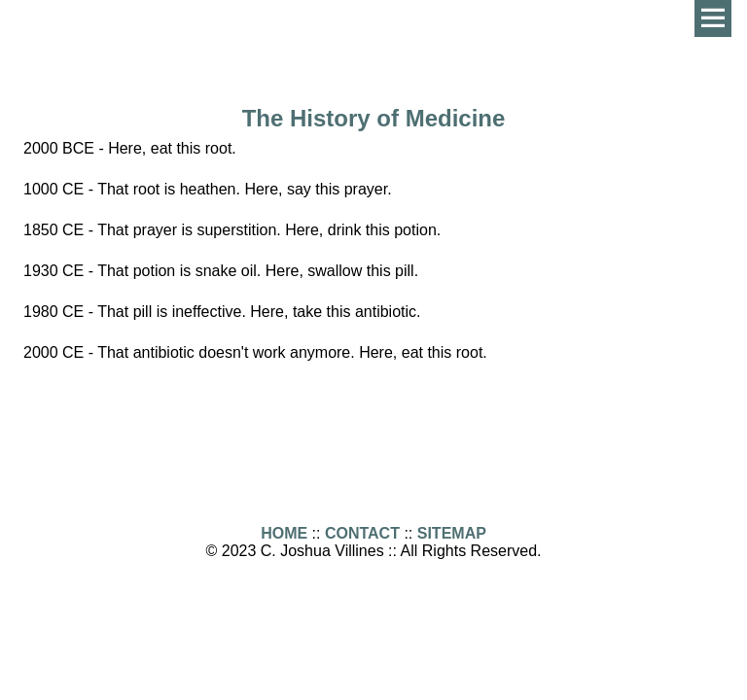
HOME (284, 533)
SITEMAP (452, 533)
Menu (713, 18)
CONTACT (362, 533)
